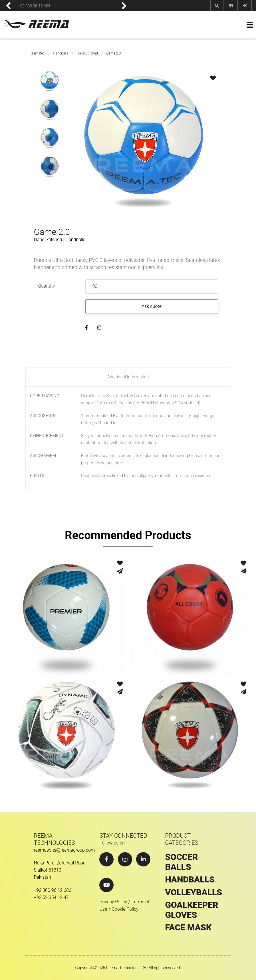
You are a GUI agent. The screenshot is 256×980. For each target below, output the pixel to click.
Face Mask (188, 928)
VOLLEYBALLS (193, 892)
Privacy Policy (113, 902)
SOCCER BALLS (181, 862)
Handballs (61, 53)
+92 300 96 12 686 (34, 6)
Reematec (37, 53)
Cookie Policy (125, 909)
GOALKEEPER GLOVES (192, 910)
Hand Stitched (87, 53)
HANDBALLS (190, 880)
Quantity (47, 286)
